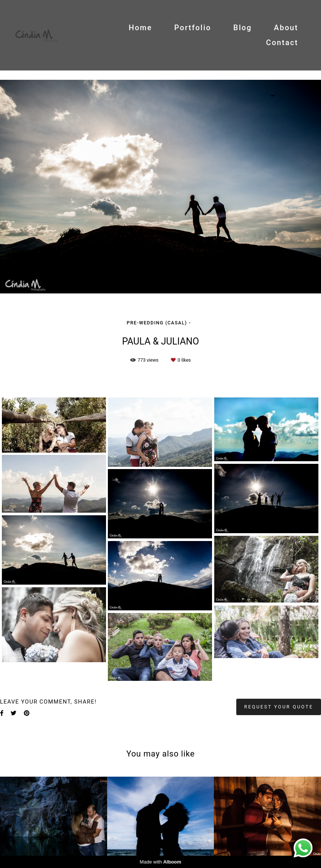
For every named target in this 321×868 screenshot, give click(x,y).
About (286, 28)
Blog (243, 28)
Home (141, 28)
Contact (282, 43)
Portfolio (193, 28)
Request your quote (279, 707)
